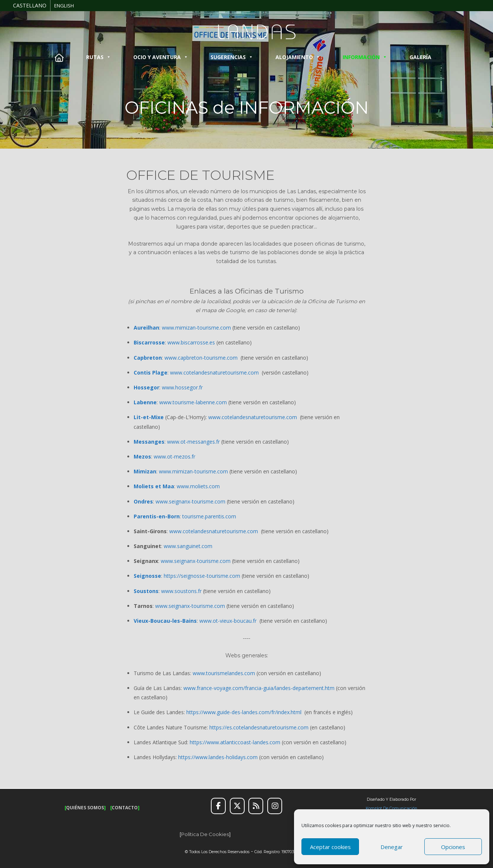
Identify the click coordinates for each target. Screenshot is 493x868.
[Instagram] (275, 806)
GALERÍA (420, 57)
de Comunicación (400, 808)
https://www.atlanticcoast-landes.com (235, 742)
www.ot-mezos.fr (174, 456)
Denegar (392, 847)
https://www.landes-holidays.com (218, 757)
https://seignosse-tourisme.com (202, 576)
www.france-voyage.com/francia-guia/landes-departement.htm (259, 688)
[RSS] (256, 806)
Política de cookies (205, 834)
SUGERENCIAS (232, 57)
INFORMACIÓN (365, 57)
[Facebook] (218, 806)
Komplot (374, 808)
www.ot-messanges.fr (193, 442)
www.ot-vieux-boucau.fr (228, 621)
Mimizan (145, 471)
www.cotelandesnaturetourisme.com (214, 373)
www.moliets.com (198, 486)
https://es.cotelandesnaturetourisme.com (259, 727)
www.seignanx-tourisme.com (190, 501)
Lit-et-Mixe (149, 417)
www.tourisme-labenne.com (193, 402)
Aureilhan (146, 328)
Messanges (149, 442)
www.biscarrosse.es (191, 342)
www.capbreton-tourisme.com (201, 358)
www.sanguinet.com (188, 546)
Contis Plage (151, 373)
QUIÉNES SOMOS (85, 808)
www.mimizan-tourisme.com (196, 328)
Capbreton (148, 358)
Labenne (145, 402)
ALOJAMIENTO (298, 57)
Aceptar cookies (330, 847)
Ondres (143, 501)
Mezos (142, 456)
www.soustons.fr (181, 591)
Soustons (146, 591)
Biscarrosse (149, 342)
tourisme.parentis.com (209, 516)
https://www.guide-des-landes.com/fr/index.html (244, 712)
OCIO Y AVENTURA (161, 57)
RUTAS (99, 57)
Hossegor (146, 387)
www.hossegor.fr (182, 387)
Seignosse (147, 576)
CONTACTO (125, 808)
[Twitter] (237, 806)
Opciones (453, 847)
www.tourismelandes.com (224, 673)
